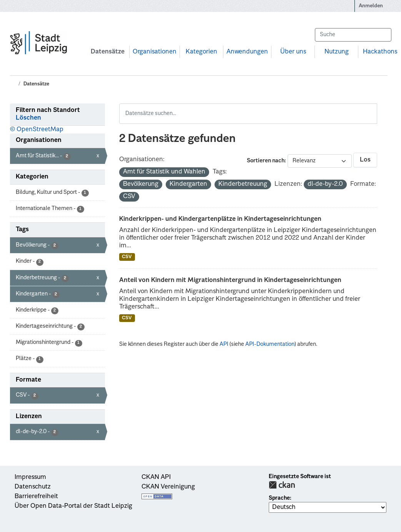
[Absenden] (382, 35)
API (224, 344)
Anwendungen (247, 52)
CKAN (282, 485)
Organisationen (155, 52)
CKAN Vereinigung (168, 487)
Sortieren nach (266, 161)
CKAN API (156, 477)
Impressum (30, 477)
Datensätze (108, 52)
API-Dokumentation (270, 344)
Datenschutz (33, 487)
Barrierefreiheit (36, 497)
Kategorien (201, 52)
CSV (127, 257)
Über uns (293, 52)
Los (365, 160)
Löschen (28, 118)
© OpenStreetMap (37, 130)
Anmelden (371, 6)
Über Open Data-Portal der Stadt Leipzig (73, 506)
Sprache (279, 498)
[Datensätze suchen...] (353, 35)
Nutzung (337, 52)
